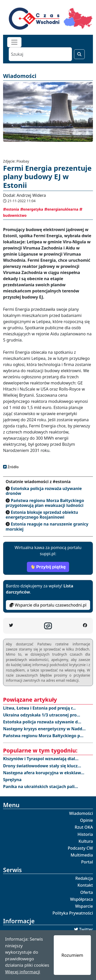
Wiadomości (81, 813)
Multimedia (82, 855)
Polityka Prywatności (73, 913)
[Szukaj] (40, 54)
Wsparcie (84, 906)
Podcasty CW (80, 848)
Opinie (87, 820)
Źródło (13, 467)
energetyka (32, 209)
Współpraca (82, 899)
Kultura (86, 841)
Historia (85, 834)
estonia (11, 209)
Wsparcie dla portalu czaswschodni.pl (48, 605)
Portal (87, 862)
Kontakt (85, 885)
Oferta (87, 892)
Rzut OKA (84, 827)
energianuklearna (61, 209)
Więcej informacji (23, 972)
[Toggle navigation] (14, 42)
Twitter (86, 929)
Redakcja (84, 878)
